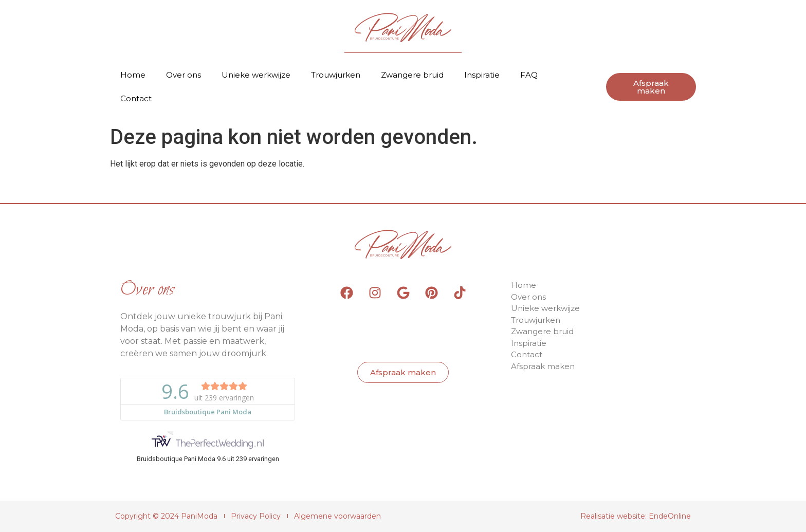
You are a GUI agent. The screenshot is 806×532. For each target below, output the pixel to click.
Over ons (184, 75)
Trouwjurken (336, 75)
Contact (136, 98)
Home (133, 75)
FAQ (529, 75)
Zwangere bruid (412, 75)
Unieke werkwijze (256, 75)
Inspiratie (482, 75)
